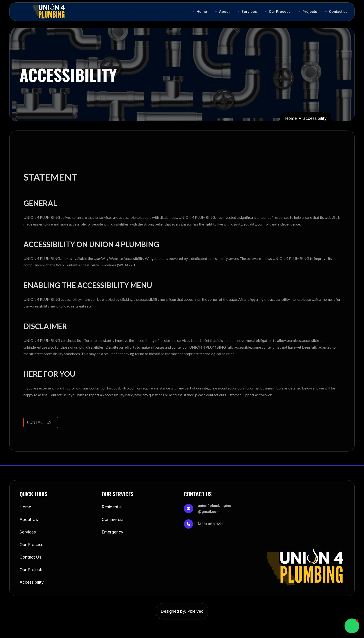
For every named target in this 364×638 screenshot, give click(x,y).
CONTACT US (39, 422)
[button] (352, 626)
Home (291, 118)
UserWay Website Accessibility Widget (125, 258)
